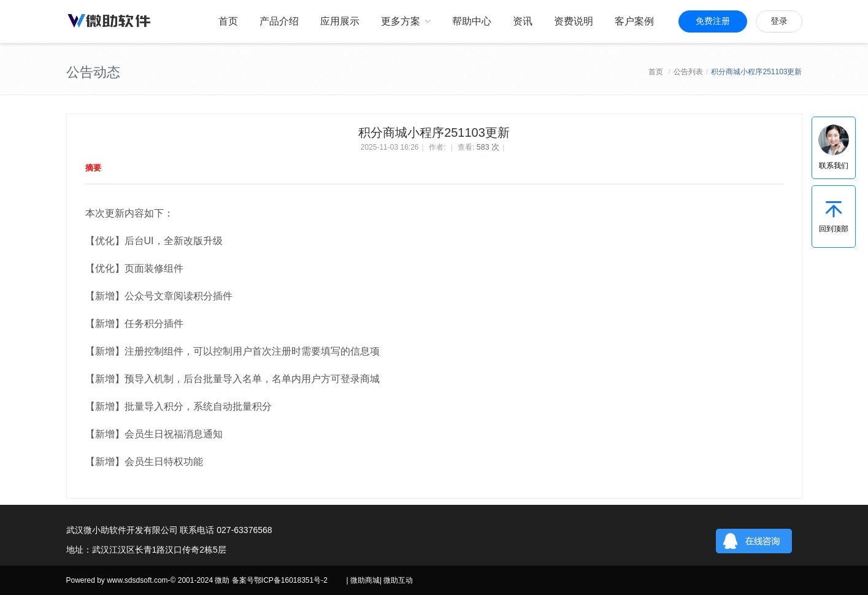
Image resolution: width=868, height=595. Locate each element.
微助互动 (398, 580)
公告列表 (688, 72)
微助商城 (365, 580)
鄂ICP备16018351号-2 (291, 580)
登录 (779, 21)
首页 (656, 72)
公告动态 (93, 72)
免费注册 (713, 21)
